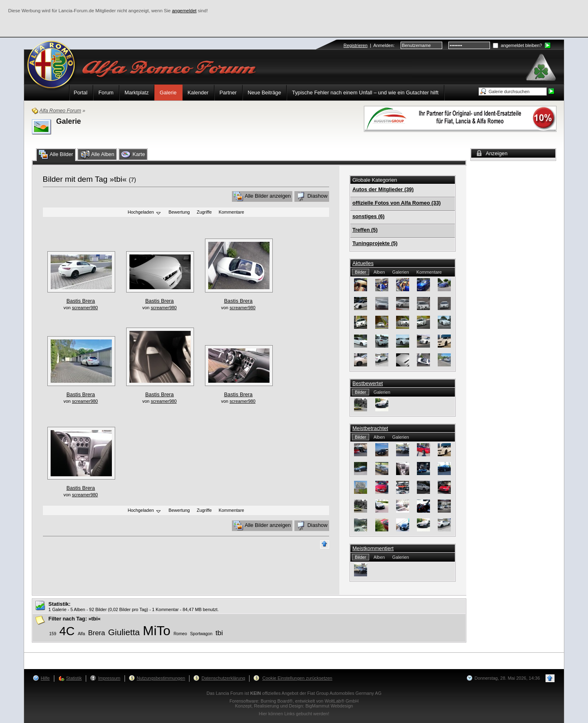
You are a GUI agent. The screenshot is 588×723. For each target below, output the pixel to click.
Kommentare (232, 212)
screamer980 (85, 308)
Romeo (180, 634)
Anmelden (383, 45)
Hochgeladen (145, 213)
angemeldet (184, 11)
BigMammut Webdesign (329, 706)
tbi (219, 633)
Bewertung (179, 212)
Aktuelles (363, 263)
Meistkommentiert (373, 548)
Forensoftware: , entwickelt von (294, 701)
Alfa (81, 634)
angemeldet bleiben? (517, 45)
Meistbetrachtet (370, 428)
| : (369, 45)
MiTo (157, 631)
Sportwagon (202, 634)
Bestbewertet (368, 383)
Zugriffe (204, 212)
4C (67, 631)
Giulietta (124, 632)
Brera (97, 633)
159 (53, 634)
